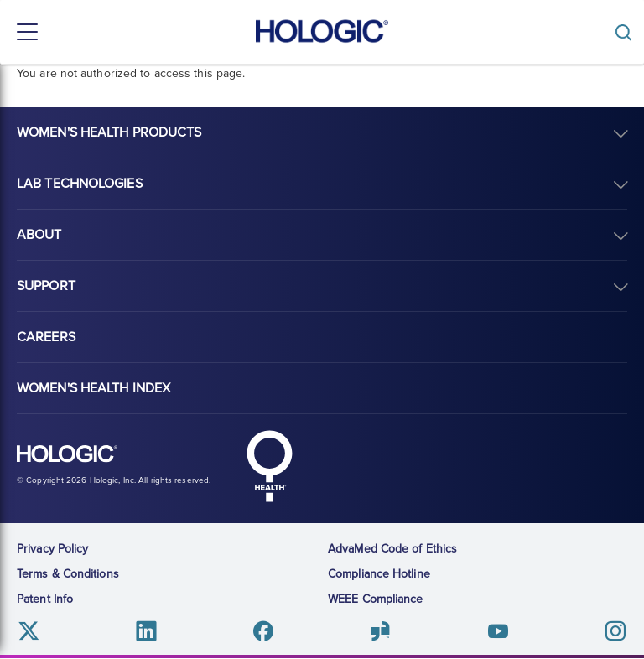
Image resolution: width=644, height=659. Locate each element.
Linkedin (146, 631)
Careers (46, 337)
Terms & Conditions (68, 574)
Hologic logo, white (67, 454)
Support (46, 286)
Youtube (498, 631)
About (39, 235)
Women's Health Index (93, 388)
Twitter (29, 631)
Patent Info (45, 599)
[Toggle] (627, 32)
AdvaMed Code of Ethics (392, 549)
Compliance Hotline (379, 574)
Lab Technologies (80, 184)
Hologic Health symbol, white (269, 466)
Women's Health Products (109, 132)
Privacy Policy (52, 549)
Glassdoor (380, 631)
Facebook (264, 631)
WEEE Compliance (376, 599)
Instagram (615, 631)
